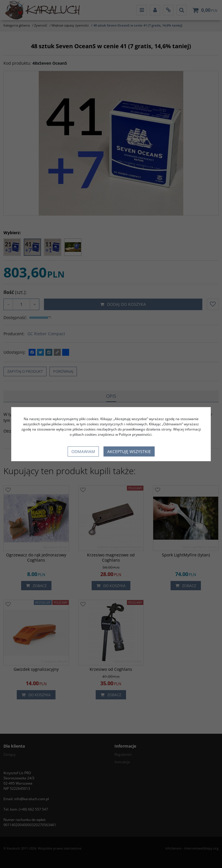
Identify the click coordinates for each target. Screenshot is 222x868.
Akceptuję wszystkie (129, 451)
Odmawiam (83, 451)
